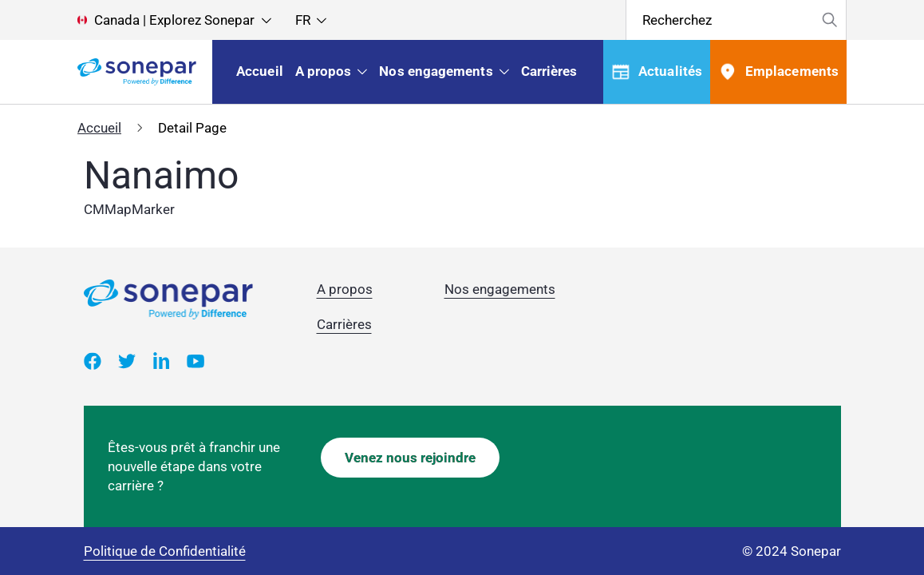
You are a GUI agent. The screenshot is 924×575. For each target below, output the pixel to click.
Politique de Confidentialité (165, 551)
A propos (345, 289)
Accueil (99, 128)
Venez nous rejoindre (410, 458)
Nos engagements (500, 289)
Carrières (344, 324)
